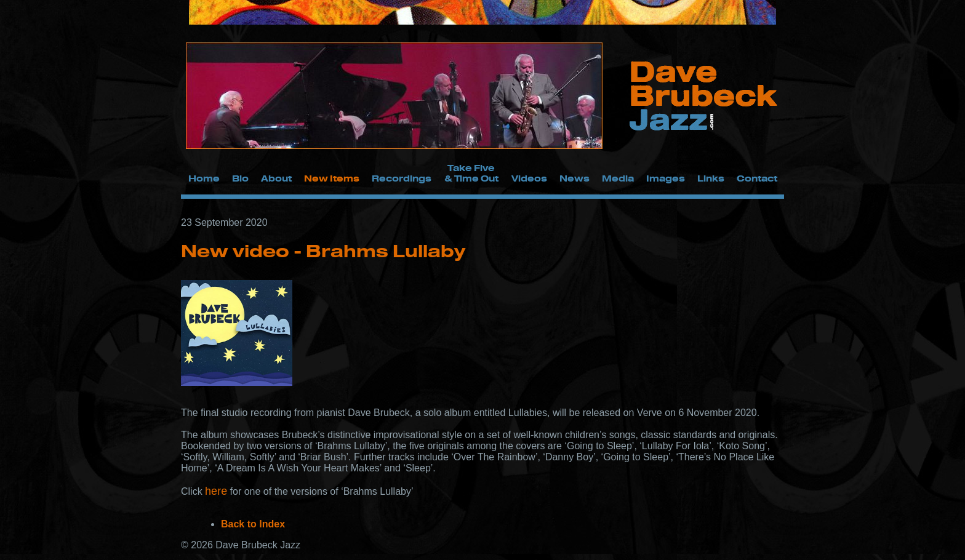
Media (618, 178)
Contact (757, 178)
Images (666, 178)
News (575, 178)
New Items (332, 178)
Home (204, 178)
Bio (240, 178)
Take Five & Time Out (471, 173)
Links (711, 178)
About (276, 178)
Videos (529, 178)
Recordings (402, 178)
